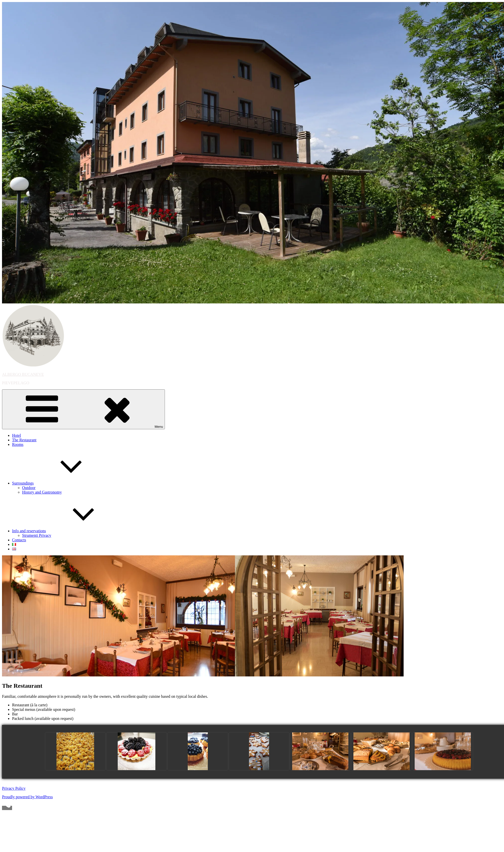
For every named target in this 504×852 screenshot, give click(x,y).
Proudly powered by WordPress (27, 797)
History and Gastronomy (42, 492)
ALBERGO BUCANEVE (23, 374)
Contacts (19, 540)
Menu (83, 409)
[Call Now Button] (7, 808)
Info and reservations (67, 531)
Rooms (18, 444)
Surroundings (60, 483)
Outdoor (29, 488)
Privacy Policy (14, 788)
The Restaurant (24, 440)
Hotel (17, 435)
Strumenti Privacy (37, 535)
